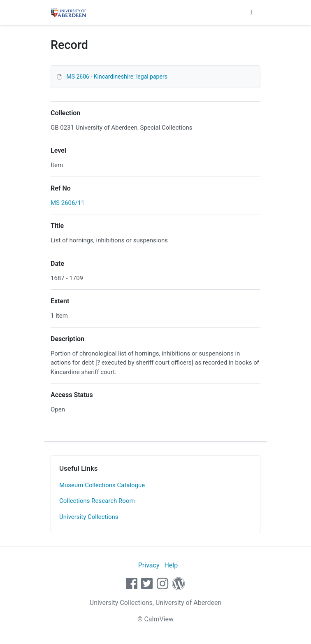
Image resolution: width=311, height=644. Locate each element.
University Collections (89, 517)
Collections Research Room (97, 501)
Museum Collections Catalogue (102, 485)
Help (171, 565)
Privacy (149, 565)
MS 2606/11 (68, 203)
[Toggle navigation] (251, 12)
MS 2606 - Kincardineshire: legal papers (117, 77)
